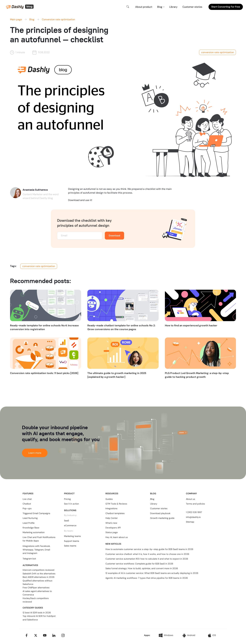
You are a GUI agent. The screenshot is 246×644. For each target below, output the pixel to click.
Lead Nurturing (30, 518)
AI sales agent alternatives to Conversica (37, 593)
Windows (166, 635)
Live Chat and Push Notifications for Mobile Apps (39, 539)
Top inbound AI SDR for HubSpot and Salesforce (39, 618)
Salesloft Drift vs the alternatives (39, 574)
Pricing (67, 499)
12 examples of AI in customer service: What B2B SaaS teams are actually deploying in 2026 (152, 573)
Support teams (72, 541)
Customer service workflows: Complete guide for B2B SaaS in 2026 (139, 564)
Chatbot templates (115, 513)
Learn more (35, 453)
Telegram (39, 550)
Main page (16, 19)
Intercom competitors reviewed (38, 570)
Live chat (27, 499)
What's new (111, 523)
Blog (32, 19)
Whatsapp (28, 550)
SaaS (67, 521)
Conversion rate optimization (58, 19)
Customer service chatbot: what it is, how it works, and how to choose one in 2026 (147, 554)
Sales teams (70, 546)
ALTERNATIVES (30, 565)
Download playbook (160, 513)
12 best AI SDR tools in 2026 (37, 613)
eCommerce (70, 525)
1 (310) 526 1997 (194, 512)
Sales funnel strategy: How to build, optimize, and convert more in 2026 (142, 568)
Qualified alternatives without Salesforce (37, 582)
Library (173, 7)
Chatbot (27, 504)
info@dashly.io (193, 517)
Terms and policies (195, 504)
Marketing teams (72, 536)
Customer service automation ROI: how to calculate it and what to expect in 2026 (147, 559)
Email (47, 550)
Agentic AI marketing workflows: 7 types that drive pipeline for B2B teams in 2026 (147, 578)
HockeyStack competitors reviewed (36, 600)
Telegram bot (29, 559)
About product (144, 7)
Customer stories (192, 7)
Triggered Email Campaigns (36, 513)
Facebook (45, 546)
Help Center (112, 518)
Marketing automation (34, 532)
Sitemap (190, 522)
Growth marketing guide (162, 518)
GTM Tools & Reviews (116, 504)
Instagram (32, 553)
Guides (109, 499)
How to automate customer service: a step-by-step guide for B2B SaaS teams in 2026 (149, 549)
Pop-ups (27, 508)
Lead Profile (29, 523)
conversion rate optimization (218, 52)
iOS (212, 635)
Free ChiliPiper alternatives (36, 588)
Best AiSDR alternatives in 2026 (39, 577)
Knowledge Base (31, 528)
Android (189, 635)
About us (190, 499)
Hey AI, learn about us (117, 537)
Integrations (111, 508)
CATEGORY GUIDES (33, 608)
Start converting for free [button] (226, 7)
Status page (112, 532)
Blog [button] (160, 7)
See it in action (71, 504)
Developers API (113, 528)
